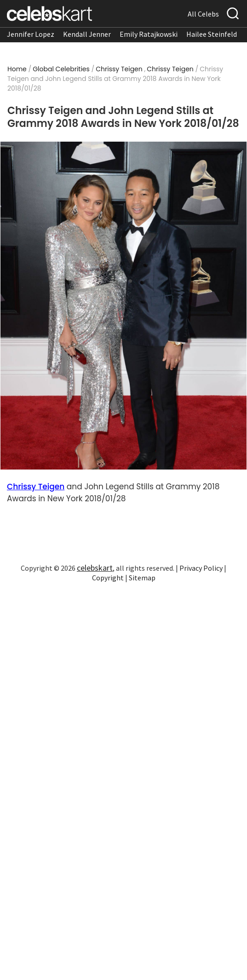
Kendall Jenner (87, 34)
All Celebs (203, 14)
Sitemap (142, 578)
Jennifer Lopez (31, 34)
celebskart (95, 568)
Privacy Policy (201, 568)
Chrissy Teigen (119, 69)
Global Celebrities (61, 69)
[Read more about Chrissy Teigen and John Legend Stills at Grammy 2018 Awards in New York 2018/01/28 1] (123, 305)
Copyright (108, 578)
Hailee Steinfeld (212, 34)
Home (17, 69)
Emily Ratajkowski (149, 34)
